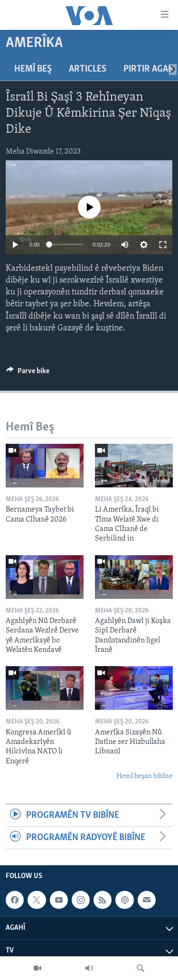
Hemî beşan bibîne (144, 776)
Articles (88, 69)
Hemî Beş (33, 69)
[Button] (28, 373)
